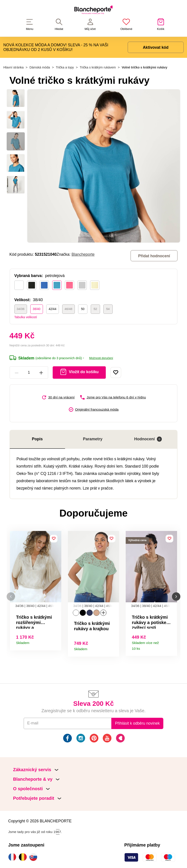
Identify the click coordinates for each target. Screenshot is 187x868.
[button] (11, 597)
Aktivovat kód (156, 47)
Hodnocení (148, 439)
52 (95, 309)
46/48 (68, 309)
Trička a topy (65, 67)
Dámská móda (40, 67)
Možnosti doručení (101, 358)
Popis (37, 439)
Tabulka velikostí (26, 317)
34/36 (21, 309)
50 (83, 309)
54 (108, 309)
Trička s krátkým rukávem (98, 67)
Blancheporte (83, 254)
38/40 (37, 309)
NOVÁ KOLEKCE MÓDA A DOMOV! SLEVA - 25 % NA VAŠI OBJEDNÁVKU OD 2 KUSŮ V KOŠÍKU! (56, 47)
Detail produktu (56, 642)
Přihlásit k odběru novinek (137, 723)
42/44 (53, 309)
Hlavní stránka (13, 67)
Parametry (93, 439)
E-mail (33, 723)
